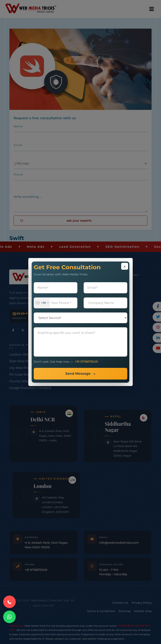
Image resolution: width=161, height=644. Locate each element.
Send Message (78, 374)
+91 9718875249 (86, 362)
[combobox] (42, 303)
